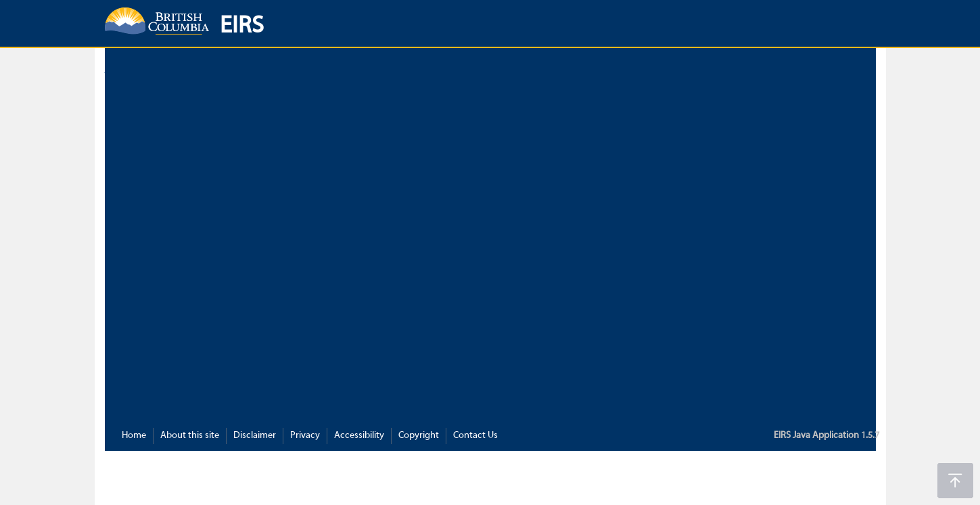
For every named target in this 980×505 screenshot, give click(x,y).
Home (134, 436)
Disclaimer (255, 436)
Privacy (305, 436)
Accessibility (359, 436)
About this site (190, 436)
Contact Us (475, 436)
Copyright (419, 436)
